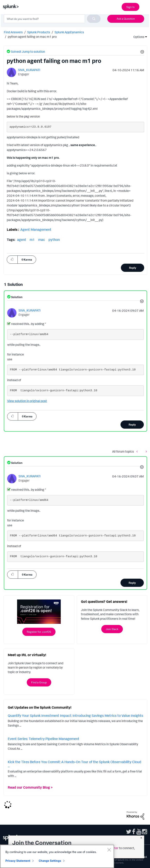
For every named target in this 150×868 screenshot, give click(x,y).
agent (22, 240)
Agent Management (36, 229)
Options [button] (138, 37)
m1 (32, 240)
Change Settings (50, 861)
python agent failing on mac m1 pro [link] (32, 37)
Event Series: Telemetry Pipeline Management (44, 739)
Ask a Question (126, 19)
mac (42, 240)
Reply (133, 268)
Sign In (130, 7)
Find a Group (39, 682)
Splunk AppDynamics (69, 32)
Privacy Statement (18, 861)
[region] (57, 856)
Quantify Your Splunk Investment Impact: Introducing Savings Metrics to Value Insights (75, 715)
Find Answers (13, 32)
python (54, 240)
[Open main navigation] (145, 6)
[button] (142, 52)
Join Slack (112, 629)
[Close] (109, 850)
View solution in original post (27, 401)
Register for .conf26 (39, 632)
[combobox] (52, 19)
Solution (16, 297)
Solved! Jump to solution (28, 52)
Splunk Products (39, 32)
